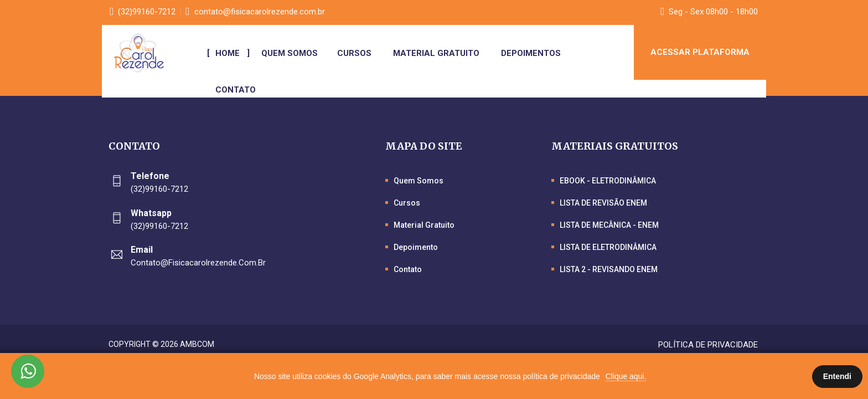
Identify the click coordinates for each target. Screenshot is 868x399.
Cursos (356, 53)
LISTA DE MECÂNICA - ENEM (609, 225)
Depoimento (416, 247)
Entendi (837, 376)
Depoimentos (533, 53)
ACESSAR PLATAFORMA (700, 53)
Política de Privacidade (708, 345)
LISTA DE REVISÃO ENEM (603, 203)
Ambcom (197, 344)
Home (230, 53)
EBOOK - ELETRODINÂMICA (608, 181)
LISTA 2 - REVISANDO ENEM (609, 269)
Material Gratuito (438, 53)
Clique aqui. (626, 376)
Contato (238, 90)
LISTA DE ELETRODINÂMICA (608, 247)
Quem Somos (291, 53)
